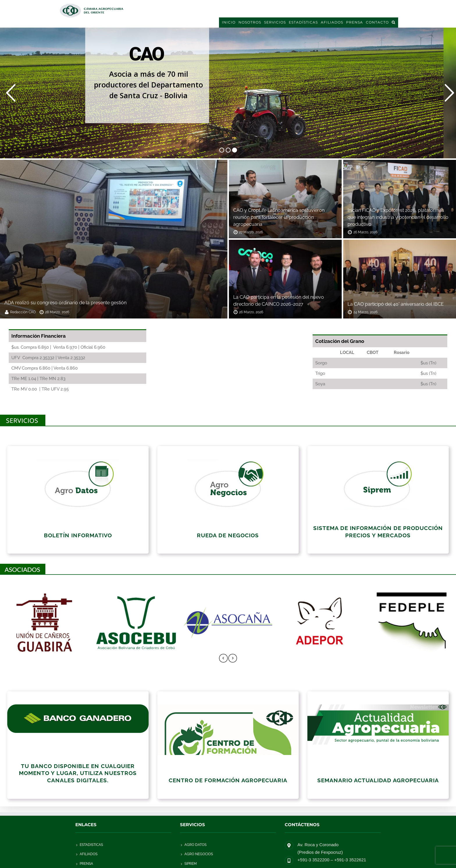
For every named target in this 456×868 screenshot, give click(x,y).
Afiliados (89, 854)
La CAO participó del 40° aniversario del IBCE (396, 304)
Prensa (86, 864)
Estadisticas (91, 845)
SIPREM (190, 864)
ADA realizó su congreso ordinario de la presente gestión (65, 303)
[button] (393, 22)
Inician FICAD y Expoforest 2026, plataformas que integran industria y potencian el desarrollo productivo (398, 217)
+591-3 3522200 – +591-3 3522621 (332, 860)
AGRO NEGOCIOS (199, 854)
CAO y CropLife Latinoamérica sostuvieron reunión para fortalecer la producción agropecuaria (279, 217)
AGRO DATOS (195, 845)
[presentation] (223, 659)
